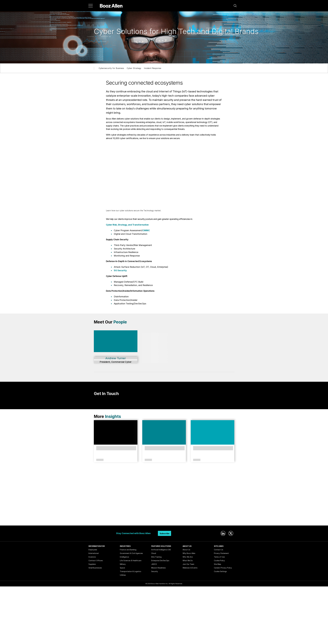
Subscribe (164, 533)
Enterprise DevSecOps (160, 561)
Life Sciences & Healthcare (131, 561)
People (120, 322)
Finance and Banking (128, 550)
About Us (186, 550)
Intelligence (124, 557)
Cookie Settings (220, 571)
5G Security (120, 270)
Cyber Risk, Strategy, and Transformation (127, 225)
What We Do (188, 561)
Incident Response (153, 68)
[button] (235, 6)
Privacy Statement (221, 553)
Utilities (123, 575)
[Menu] (91, 6)
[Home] (111, 6)
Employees (93, 550)
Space (122, 568)
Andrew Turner (116, 358)
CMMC (146, 230)
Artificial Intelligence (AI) (161, 550)
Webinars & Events (190, 568)
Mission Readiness (158, 568)
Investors (92, 557)
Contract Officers (96, 561)
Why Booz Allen (189, 553)
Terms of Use (219, 557)
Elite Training (156, 557)
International (94, 553)
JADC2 (154, 564)
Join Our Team (188, 564)
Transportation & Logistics (131, 571)
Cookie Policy (219, 561)
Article (100, 460)
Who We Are (188, 557)
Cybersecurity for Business (111, 68)
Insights (113, 416)
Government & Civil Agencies (131, 553)
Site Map (218, 564)
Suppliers (92, 564)
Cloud (154, 553)
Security (155, 571)
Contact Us (219, 550)
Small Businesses (95, 568)
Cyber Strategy (134, 68)
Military (123, 564)
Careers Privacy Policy (223, 568)
